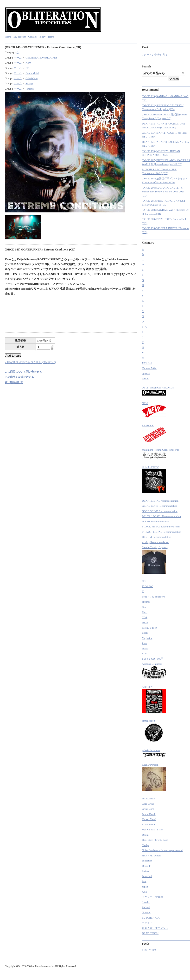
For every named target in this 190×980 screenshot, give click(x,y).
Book (145, 633)
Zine (144, 643)
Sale (144, 653)
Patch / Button (149, 628)
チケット (147, 923)
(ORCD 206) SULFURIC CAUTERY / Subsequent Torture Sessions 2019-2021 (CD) (163, 192)
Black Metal (148, 824)
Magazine (147, 638)
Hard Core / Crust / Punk (155, 840)
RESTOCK (154, 433)
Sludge (29, 83)
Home (8, 37)
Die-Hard (147, 876)
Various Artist (149, 368)
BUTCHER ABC (151, 918)
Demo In (147, 866)
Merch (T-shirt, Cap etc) (155, 560)
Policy (42, 37)
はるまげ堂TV (154, 480)
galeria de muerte (154, 753)
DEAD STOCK (150, 933)
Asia (144, 892)
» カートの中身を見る (155, 55)
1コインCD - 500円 (153, 659)
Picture (146, 871)
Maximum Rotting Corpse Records (160, 454)
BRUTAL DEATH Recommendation (161, 516)
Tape (144, 607)
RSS (144, 950)
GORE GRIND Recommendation (160, 511)
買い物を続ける (14, 382)
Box (144, 881)
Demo (145, 648)
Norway (146, 912)
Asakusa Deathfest (154, 671)
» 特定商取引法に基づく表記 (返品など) (30, 362)
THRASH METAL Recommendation (162, 532)
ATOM (152, 950)
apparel (146, 373)
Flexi (145, 612)
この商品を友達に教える (19, 377)
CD (27, 68)
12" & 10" (147, 586)
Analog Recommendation (155, 542)
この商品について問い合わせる (23, 372)
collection (147, 861)
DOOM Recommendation (156, 521)
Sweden (146, 902)
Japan (145, 887)
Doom (145, 835)
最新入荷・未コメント (155, 928)
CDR (145, 617)
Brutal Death (149, 814)
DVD (145, 622)
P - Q (145, 327)
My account (20, 37)
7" (143, 591)
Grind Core (32, 78)
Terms (51, 37)
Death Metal (32, 73)
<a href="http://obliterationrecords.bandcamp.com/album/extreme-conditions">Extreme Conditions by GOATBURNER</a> (71, 316)
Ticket (145, 378)
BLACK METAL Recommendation (161, 526)
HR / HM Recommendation (157, 537)
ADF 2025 (154, 700)
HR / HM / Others (151, 855)
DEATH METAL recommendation (160, 501)
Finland (30, 89)
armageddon (153, 731)
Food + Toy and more (153, 597)
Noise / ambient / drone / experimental (162, 850)
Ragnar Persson (154, 777)
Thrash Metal (149, 819)
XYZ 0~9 (147, 363)
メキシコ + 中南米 (153, 897)
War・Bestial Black (152, 829)
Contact (32, 37)
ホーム (18, 58)
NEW (28, 63)
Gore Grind (148, 804)
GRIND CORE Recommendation (160, 506)
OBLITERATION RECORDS (41, 58)
